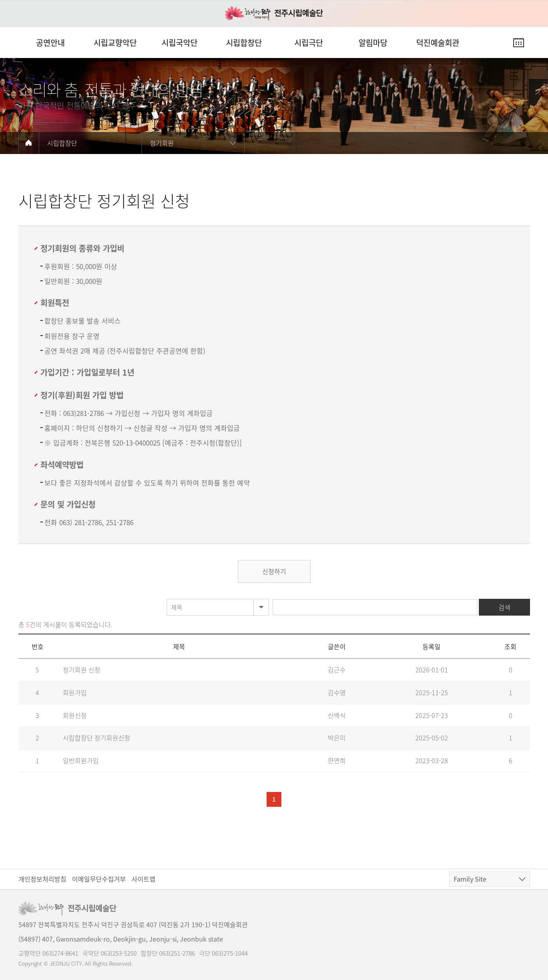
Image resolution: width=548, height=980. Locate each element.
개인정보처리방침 (42, 879)
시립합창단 (244, 43)
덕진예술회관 (438, 43)
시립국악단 (179, 43)
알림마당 (373, 43)
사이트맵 (143, 879)
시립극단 (309, 43)
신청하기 (274, 571)
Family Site (470, 879)
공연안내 (50, 43)
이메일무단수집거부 (99, 879)
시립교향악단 (115, 43)
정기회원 (162, 143)
